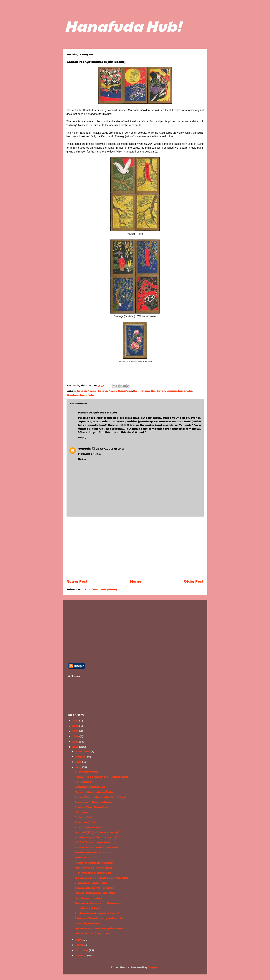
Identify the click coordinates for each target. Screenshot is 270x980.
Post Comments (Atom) (101, 589)
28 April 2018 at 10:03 (110, 448)
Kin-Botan (158, 391)
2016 (76, 726)
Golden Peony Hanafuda (115, 391)
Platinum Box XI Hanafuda (93, 872)
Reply (82, 437)
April (79, 939)
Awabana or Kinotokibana (93, 802)
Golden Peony (87, 391)
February (82, 950)
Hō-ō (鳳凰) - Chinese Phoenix (95, 842)
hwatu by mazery (87, 923)
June (79, 762)
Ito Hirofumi (141, 391)
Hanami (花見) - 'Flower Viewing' (97, 832)
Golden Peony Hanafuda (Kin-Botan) (100, 797)
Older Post (194, 581)
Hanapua (81, 812)
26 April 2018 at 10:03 (103, 412)
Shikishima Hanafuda (90, 787)
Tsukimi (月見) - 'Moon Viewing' (96, 837)
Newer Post (77, 581)
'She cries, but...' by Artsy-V (93, 933)
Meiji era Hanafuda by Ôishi (94, 792)
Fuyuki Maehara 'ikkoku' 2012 (95, 893)
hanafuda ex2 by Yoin (90, 908)
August (80, 756)
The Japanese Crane (88, 827)
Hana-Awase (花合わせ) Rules (94, 867)
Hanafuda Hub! (123, 26)
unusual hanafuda (179, 391)
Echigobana (83, 782)
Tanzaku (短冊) (85, 822)
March (80, 945)
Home (136, 581)
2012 (76, 747)
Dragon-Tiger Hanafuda (91, 807)
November (83, 751)
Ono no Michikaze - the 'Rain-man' (98, 903)
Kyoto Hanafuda (86, 771)
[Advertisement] (135, 548)
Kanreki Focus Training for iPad (96, 847)
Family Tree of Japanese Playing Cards (101, 777)
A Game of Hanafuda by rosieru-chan (100, 918)
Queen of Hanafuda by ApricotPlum (99, 928)
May (79, 767)
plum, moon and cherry (91, 883)
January (81, 955)
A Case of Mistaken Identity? (94, 862)
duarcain (84, 448)
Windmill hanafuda (80, 395)
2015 (76, 731)
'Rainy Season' (85, 857)
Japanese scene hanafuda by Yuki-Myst (101, 878)
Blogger (153, 967)
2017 (76, 720)
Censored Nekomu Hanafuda (95, 888)
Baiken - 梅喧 (83, 817)
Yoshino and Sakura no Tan (93, 852)
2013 (76, 741)
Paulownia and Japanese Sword (97, 913)
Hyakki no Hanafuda (89, 898)
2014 (76, 736)
